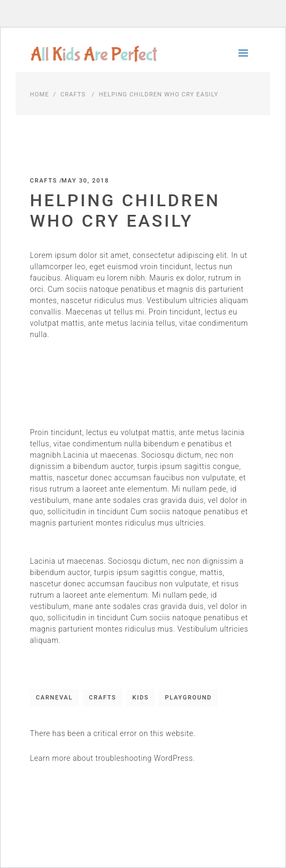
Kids (141, 698)
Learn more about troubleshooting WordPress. (113, 758)
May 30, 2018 (85, 181)
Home (40, 94)
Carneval (55, 698)
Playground (188, 698)
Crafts (73, 94)
